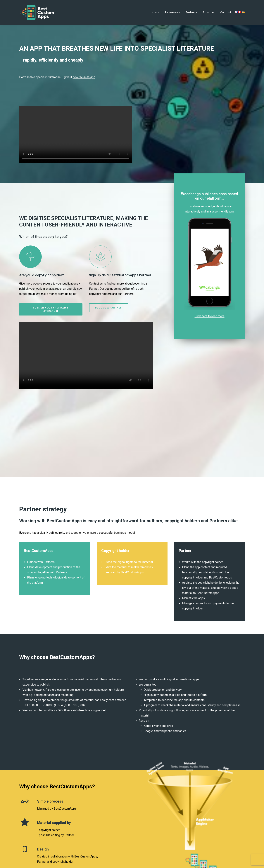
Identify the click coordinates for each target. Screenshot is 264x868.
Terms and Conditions (231, 846)
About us (209, 12)
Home (155, 12)
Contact (226, 12)
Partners (191, 12)
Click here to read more (210, 316)
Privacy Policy (201, 846)
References (172, 12)
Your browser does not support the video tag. (76, 135)
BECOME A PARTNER (108, 308)
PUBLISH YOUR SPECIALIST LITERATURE (51, 309)
